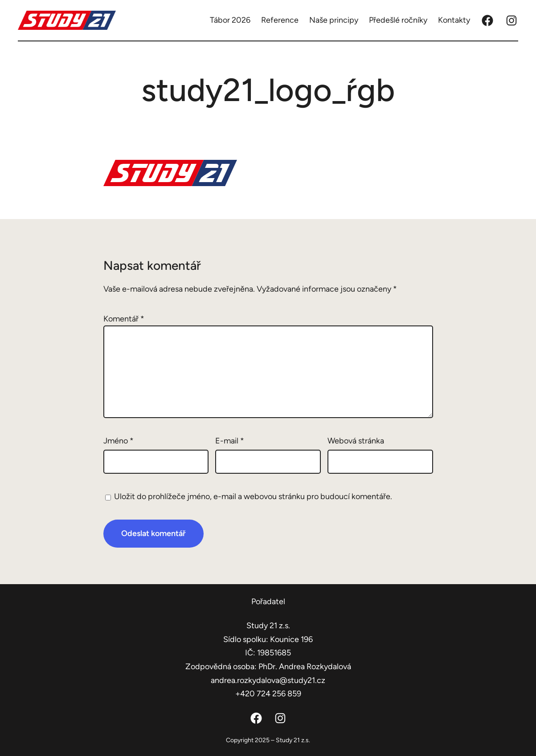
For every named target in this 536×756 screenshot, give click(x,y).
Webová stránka (356, 441)
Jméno (119, 441)
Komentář (124, 319)
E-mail (230, 441)
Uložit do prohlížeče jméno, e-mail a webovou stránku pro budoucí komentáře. (253, 496)
